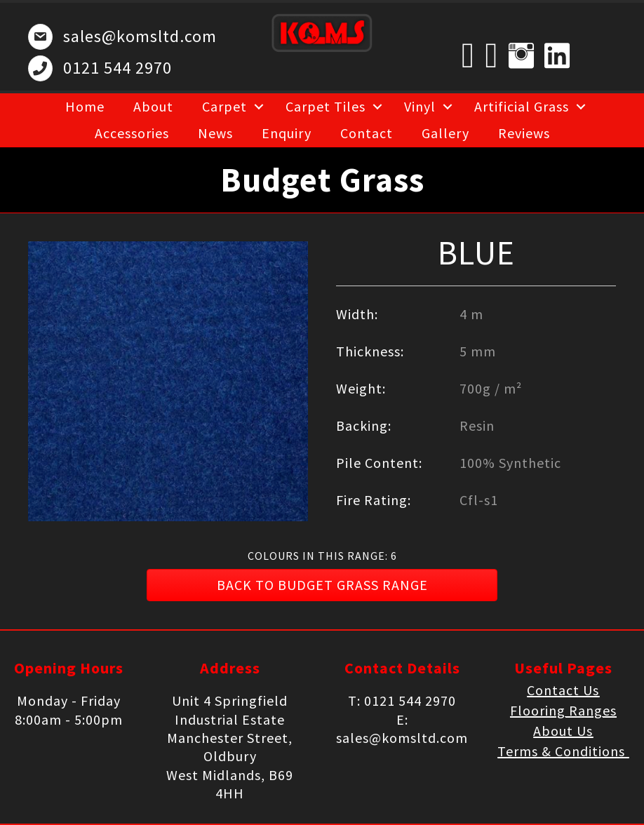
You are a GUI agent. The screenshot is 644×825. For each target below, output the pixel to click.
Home (85, 106)
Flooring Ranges (563, 710)
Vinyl (420, 106)
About (153, 106)
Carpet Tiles (326, 106)
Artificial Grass (522, 106)
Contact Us (563, 690)
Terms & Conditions (563, 751)
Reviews (524, 133)
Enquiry (287, 133)
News (215, 133)
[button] (322, 585)
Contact (367, 133)
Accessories (132, 133)
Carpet (224, 106)
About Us (563, 731)
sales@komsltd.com (140, 36)
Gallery (445, 133)
